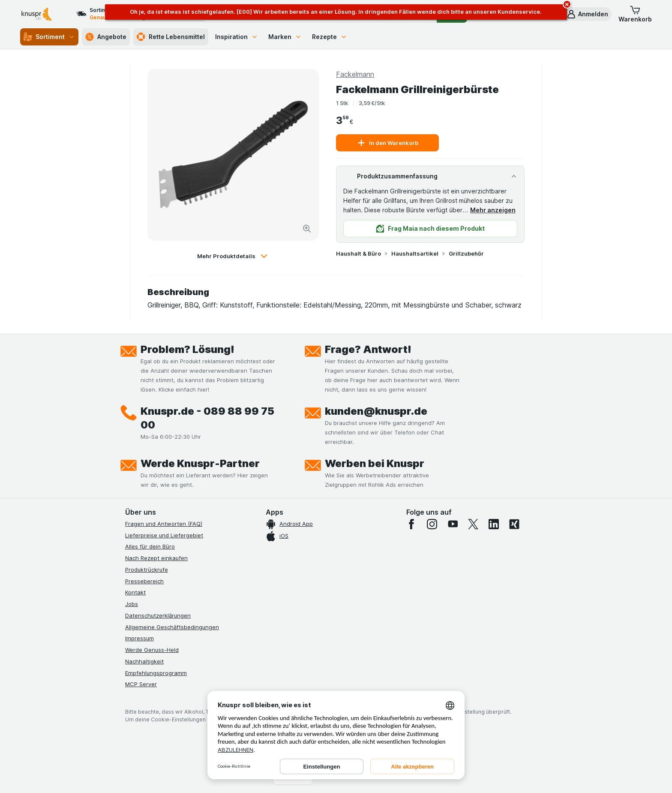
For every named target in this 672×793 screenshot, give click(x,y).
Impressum (139, 638)
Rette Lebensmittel (171, 37)
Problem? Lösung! (187, 349)
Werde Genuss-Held (152, 650)
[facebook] (411, 524)
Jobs (132, 604)
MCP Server (141, 684)
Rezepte (330, 37)
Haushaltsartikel (415, 253)
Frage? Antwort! (368, 349)
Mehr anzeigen (493, 210)
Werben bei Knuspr (375, 463)
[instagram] (432, 524)
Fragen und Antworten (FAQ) (164, 524)
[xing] (514, 524)
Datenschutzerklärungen (158, 615)
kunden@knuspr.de (376, 411)
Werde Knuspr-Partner (200, 463)
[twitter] (473, 524)
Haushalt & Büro (358, 253)
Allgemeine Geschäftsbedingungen (172, 627)
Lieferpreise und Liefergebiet (164, 535)
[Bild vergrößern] (307, 229)
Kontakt (135, 592)
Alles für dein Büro (150, 546)
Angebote (106, 37)
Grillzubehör (466, 253)
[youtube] (453, 524)
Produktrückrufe (147, 570)
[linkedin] (494, 524)
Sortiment (49, 37)
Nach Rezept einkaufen (156, 558)
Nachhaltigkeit (144, 661)
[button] (587, 14)
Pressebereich (144, 581)
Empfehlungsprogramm (156, 673)
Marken (285, 37)
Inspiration (237, 37)
